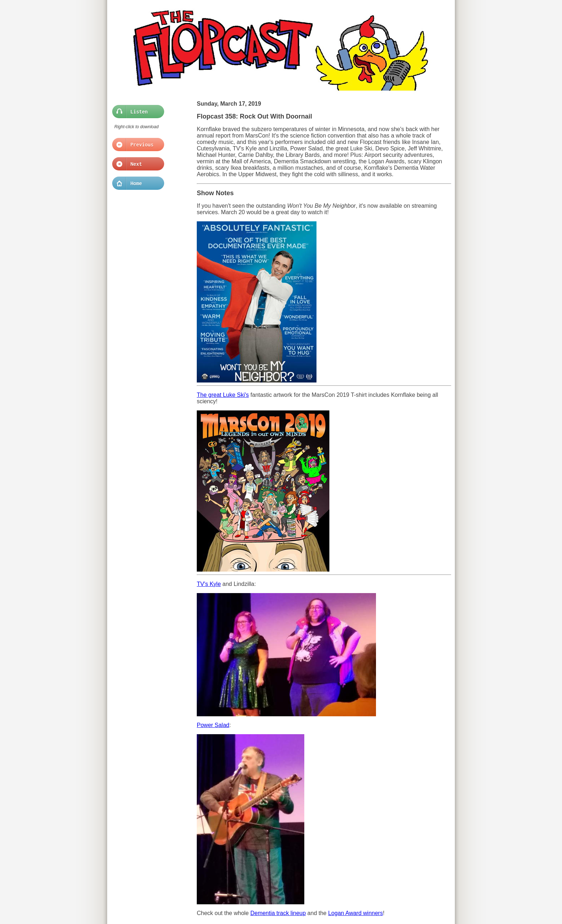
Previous (136, 145)
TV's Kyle (209, 584)
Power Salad (213, 725)
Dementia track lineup (278, 913)
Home (136, 183)
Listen (136, 112)
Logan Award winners (355, 913)
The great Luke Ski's (223, 395)
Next (136, 164)
